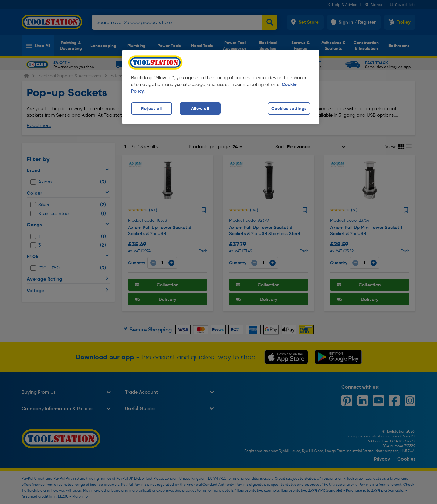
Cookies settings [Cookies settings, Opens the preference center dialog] (289, 108)
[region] (221, 87)
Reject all (151, 108)
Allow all (200, 108)
